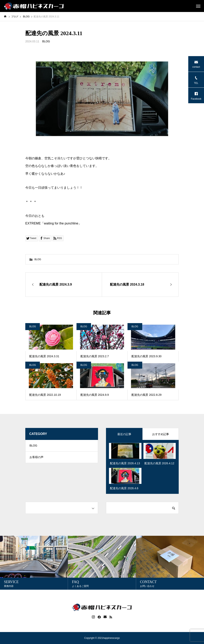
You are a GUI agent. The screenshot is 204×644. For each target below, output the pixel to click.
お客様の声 (36, 458)
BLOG (46, 41)
